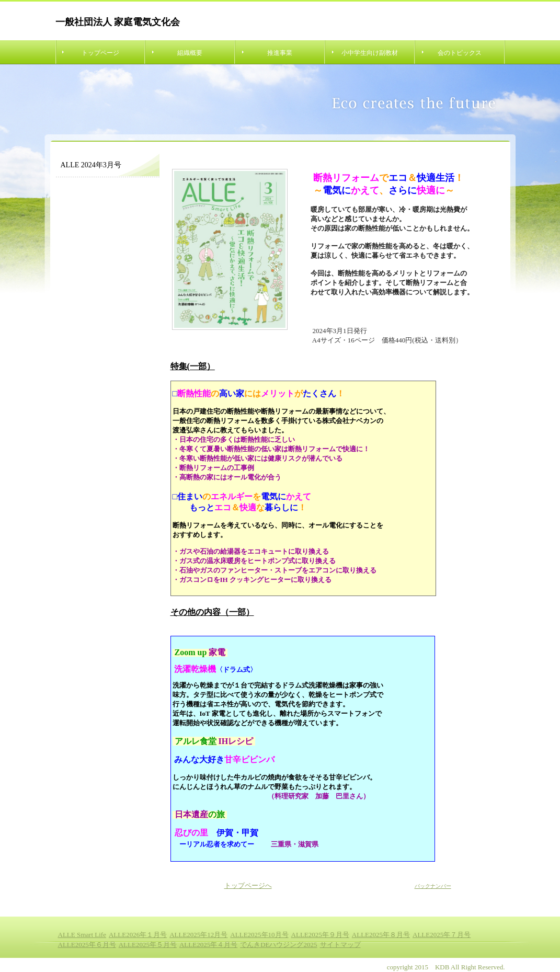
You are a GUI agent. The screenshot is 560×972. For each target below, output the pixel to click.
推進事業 (280, 53)
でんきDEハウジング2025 (278, 945)
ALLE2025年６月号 (87, 945)
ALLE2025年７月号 (442, 935)
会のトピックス (460, 53)
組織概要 (190, 53)
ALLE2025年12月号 (198, 935)
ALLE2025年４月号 (208, 945)
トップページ (100, 53)
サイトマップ (340, 945)
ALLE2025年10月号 (259, 935)
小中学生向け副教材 (370, 53)
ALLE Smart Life (82, 935)
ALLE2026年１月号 (138, 935)
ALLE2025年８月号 (381, 935)
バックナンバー (433, 886)
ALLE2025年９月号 (320, 935)
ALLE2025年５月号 (148, 945)
